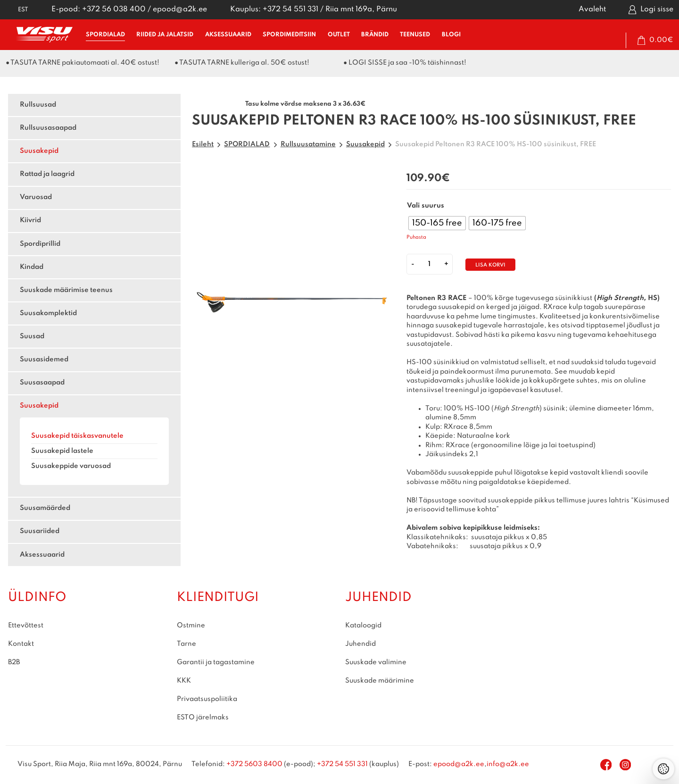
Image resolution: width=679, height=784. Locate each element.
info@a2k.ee (508, 764)
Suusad (32, 336)
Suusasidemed (44, 359)
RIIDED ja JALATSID (165, 35)
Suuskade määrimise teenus (66, 290)
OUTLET (339, 35)
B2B (14, 662)
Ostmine (191, 626)
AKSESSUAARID (228, 35)
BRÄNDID (375, 35)
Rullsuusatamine (308, 144)
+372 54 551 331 (290, 9)
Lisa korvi (490, 265)
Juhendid (360, 644)
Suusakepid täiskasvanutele (77, 436)
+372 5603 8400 (254, 764)
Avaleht (592, 9)
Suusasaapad (42, 383)
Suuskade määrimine (380, 681)
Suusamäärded (45, 508)
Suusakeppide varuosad (71, 466)
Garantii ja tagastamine (216, 662)
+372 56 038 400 (114, 9)
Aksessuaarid (42, 555)
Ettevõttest (26, 626)
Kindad (32, 267)
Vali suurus (426, 206)
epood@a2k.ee (180, 9)
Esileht (203, 144)
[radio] (437, 223)
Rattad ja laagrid (47, 174)
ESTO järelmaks (203, 717)
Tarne (186, 644)
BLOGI (451, 35)
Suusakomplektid (48, 313)
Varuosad (36, 197)
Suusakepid (39, 151)
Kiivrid (30, 220)
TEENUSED (415, 35)
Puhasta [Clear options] (416, 238)
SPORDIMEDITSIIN (289, 35)
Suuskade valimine (376, 662)
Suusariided (40, 531)
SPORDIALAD (105, 35)
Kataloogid (363, 626)
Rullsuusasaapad (48, 128)
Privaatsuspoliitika (207, 699)
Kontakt (21, 644)
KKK (184, 681)
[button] (17, 10)
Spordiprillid (40, 244)
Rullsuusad (38, 105)
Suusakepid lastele (62, 451)
